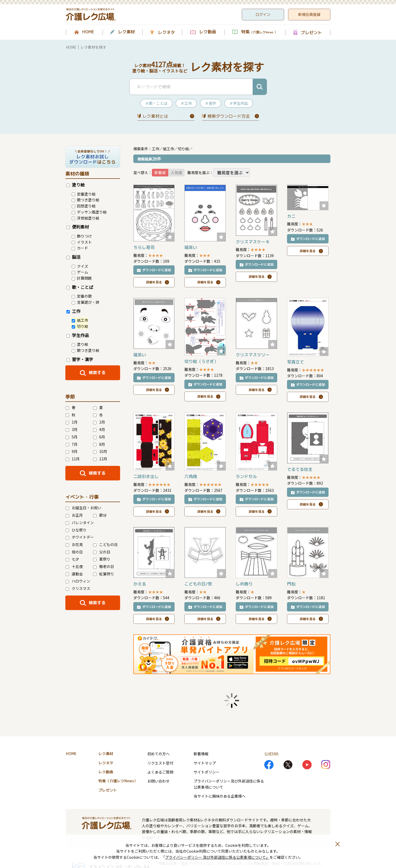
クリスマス (78, 588)
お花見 (74, 544)
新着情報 (201, 754)
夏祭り (102, 559)
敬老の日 (104, 566)
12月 (100, 459)
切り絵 (80, 326)
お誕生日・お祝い (83, 508)
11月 (73, 459)
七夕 (72, 559)
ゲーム (80, 272)
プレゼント (311, 32)
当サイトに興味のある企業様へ (220, 796)
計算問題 (82, 278)
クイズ (80, 266)
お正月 (74, 515)
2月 (99, 422)
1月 (72, 422)
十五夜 (74, 566)
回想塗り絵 (84, 206)
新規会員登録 (309, 14)
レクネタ (166, 32)
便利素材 (78, 227)
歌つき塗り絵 (85, 200)
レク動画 (208, 32)
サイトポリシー (207, 772)
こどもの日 (105, 544)
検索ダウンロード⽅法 (229, 116)
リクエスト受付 (160, 763)
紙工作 (80, 320)
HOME (88, 32)
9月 (72, 451)
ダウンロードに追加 (157, 270)
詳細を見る (154, 282)
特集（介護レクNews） (118, 781)
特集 (259, 32)
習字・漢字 (80, 359)
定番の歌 (82, 296)
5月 (72, 437)
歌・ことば (80, 287)
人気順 (176, 172)
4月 (99, 429)
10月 (100, 451)
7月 (72, 444)
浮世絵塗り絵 (85, 218)
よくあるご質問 (160, 772)
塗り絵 (76, 185)
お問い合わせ (158, 781)
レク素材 (126, 32)
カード (80, 248)
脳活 (73, 257)
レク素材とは (155, 116)
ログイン (263, 14)
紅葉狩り (104, 574)
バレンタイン (80, 522)
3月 (72, 429)
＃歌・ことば (156, 103)
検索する (97, 372)
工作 (73, 311)
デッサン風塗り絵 (89, 212)
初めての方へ (158, 754)
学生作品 (78, 335)
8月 (99, 444)
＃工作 (186, 103)
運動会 (74, 574)
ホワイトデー (80, 537)
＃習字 (211, 103)
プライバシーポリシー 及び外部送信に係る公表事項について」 (217, 857)
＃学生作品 (239, 103)
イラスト (82, 242)
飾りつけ (82, 236)
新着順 (160, 172)
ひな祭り (76, 530)
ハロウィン (78, 581)
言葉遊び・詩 (85, 302)
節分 (100, 515)
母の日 (74, 552)
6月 (99, 437)
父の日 (102, 552)
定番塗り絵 (84, 194)
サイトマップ (205, 763)
